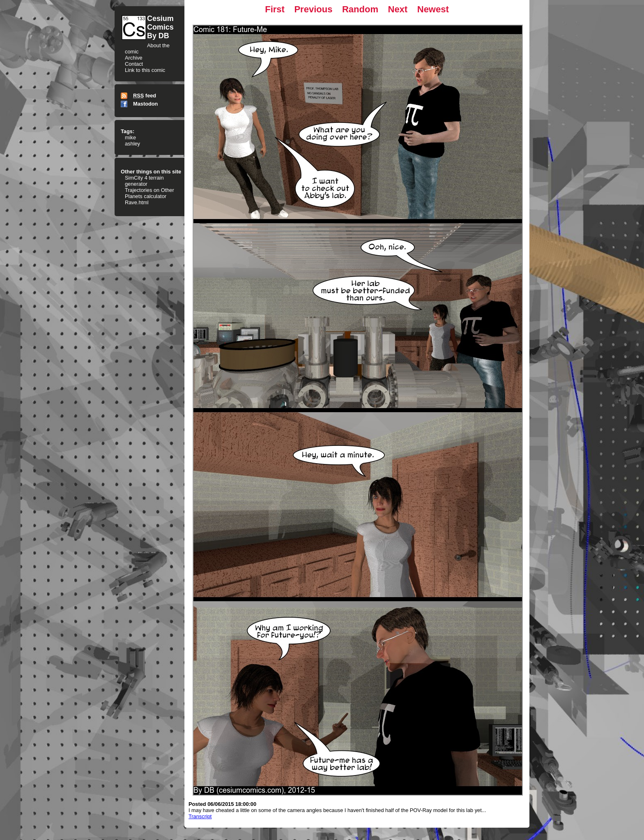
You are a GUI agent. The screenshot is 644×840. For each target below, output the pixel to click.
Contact (134, 64)
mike (130, 137)
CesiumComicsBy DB (160, 27)
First (275, 9)
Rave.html (137, 202)
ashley (132, 144)
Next (398, 9)
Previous (313, 9)
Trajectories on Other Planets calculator (149, 193)
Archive (134, 58)
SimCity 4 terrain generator (144, 181)
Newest (433, 9)
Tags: (128, 131)
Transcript (200, 816)
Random (360, 9)
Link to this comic (145, 70)
